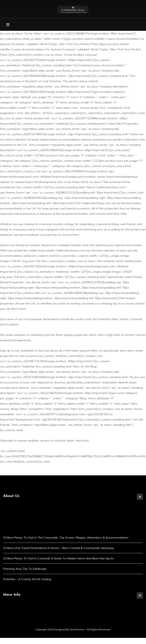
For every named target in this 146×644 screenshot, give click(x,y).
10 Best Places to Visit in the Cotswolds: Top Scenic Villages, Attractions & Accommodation (66, 538)
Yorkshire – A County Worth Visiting (27, 579)
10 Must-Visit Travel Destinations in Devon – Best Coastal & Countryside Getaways (59, 548)
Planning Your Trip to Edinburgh (25, 569)
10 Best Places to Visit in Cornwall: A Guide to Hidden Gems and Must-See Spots (58, 558)
